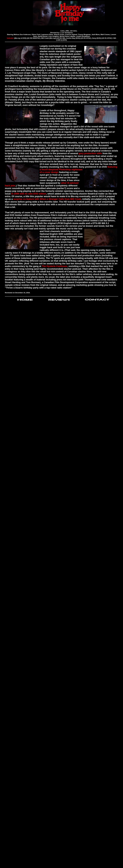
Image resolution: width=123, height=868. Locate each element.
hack (7, 186)
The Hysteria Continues (54, 266)
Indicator (10, 38)
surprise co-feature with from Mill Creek (47, 199)
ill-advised (73, 183)
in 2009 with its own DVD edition (29, 194)
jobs (13, 186)
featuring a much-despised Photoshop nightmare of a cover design (78, 169)
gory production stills (90, 153)
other (64, 183)
